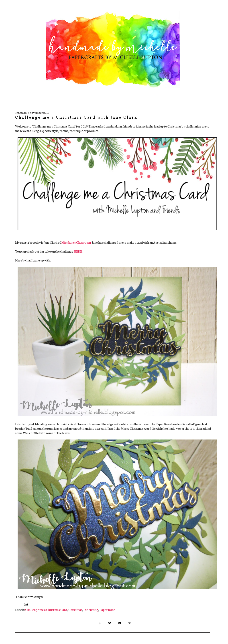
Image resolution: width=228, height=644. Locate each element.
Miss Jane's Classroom (76, 242)
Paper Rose (107, 610)
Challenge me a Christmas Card (46, 610)
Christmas (75, 610)
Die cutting (91, 610)
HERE (78, 251)
